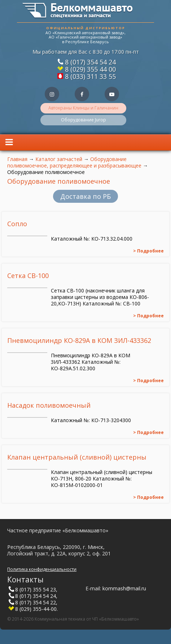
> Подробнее (148, 251)
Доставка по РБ (85, 196)
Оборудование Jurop (84, 120)
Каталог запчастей (59, 159)
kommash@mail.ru (124, 588)
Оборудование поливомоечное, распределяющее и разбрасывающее (74, 162)
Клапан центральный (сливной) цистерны (77, 457)
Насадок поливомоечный (49, 405)
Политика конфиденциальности (42, 569)
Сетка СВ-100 (28, 276)
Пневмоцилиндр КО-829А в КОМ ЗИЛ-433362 (79, 340)
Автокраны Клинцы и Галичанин (83, 108)
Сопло (17, 224)
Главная (17, 159)
